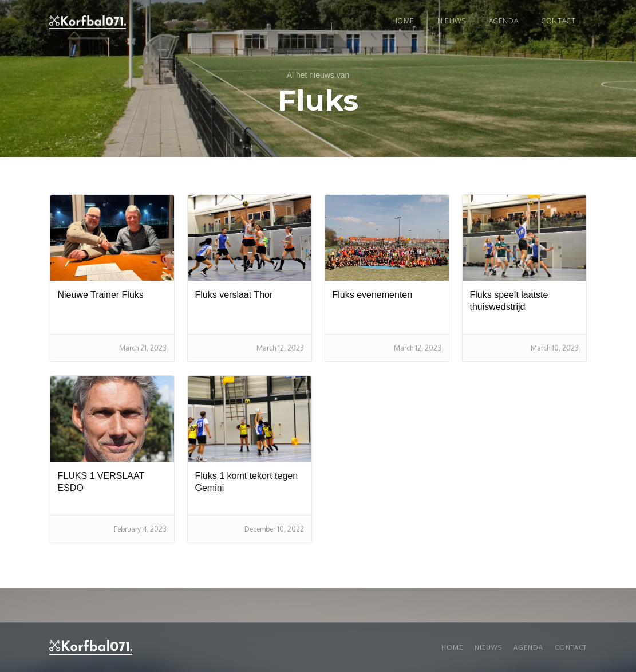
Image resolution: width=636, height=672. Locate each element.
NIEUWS (452, 21)
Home (403, 21)
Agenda (504, 21)
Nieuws (488, 647)
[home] (88, 22)
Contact (558, 21)
